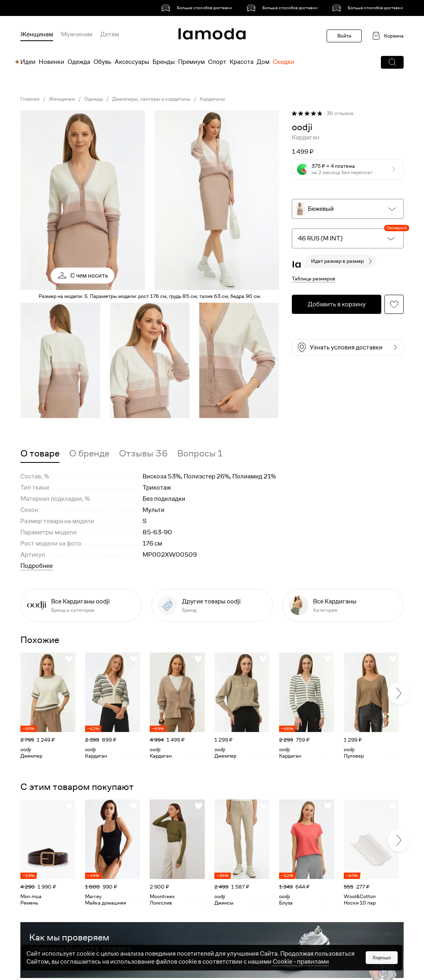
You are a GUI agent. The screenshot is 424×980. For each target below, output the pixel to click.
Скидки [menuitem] (283, 62)
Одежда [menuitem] (79, 62)
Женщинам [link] (62, 99)
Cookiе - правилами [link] (301, 962)
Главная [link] (30, 99)
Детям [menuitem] (110, 34)
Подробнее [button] (37, 566)
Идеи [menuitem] (28, 62)
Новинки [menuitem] (52, 62)
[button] (392, 62)
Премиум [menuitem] (191, 62)
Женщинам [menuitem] (37, 34)
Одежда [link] (94, 99)
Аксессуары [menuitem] (132, 62)
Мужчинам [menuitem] (77, 34)
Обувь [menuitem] (102, 62)
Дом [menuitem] (263, 62)
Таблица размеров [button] (314, 279)
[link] (198, 8)
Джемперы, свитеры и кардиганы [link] (151, 99)
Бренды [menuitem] (164, 62)
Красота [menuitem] (242, 62)
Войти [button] (344, 36)
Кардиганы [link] (212, 99)
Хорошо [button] (382, 957)
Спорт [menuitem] (217, 62)
